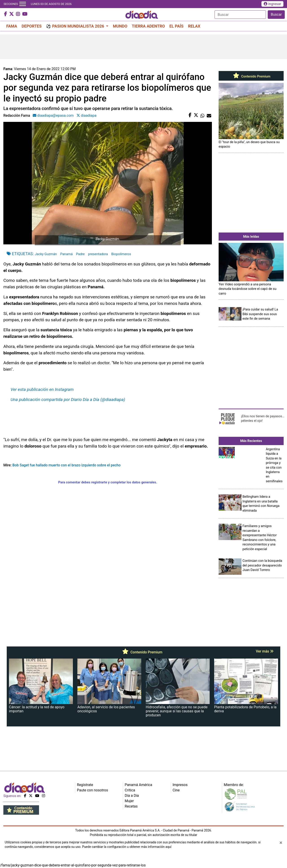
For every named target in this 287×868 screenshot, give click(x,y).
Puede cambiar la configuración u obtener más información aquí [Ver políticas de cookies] (127, 847)
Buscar (276, 14)
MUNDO (120, 26)
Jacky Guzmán (46, 254)
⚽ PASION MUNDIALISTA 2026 (76, 26)
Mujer (129, 801)
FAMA (12, 26)
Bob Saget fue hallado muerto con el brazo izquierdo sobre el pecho (66, 465)
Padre (80, 254)
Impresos (180, 785)
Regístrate (85, 785)
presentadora (98, 254)
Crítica (130, 790)
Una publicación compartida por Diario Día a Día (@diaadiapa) (68, 400)
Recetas (131, 806)
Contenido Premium (251, 76)
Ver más (265, 651)
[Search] (240, 15)
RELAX (194, 26)
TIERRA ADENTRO (148, 26)
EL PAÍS (176, 26)
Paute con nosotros (92, 790)
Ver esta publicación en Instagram (42, 389)
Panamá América (138, 785)
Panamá (66, 254)
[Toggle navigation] (23, 4)
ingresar (272, 4)
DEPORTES (32, 26)
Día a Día (132, 796)
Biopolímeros (121, 254)
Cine (176, 790)
